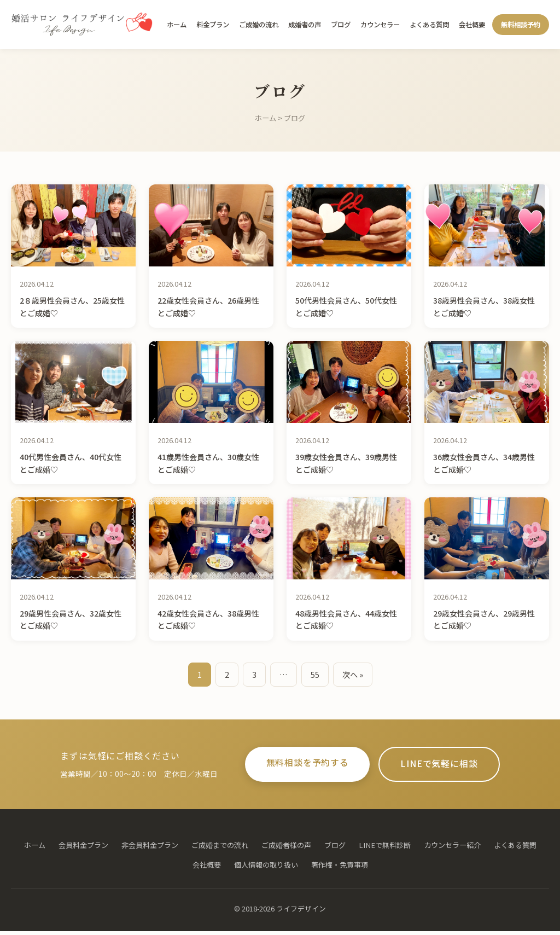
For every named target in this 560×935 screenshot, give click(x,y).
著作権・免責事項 (340, 869)
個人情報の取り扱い (266, 869)
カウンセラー (380, 25)
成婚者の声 (305, 25)
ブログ (341, 25)
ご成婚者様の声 (286, 848)
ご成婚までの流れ (220, 848)
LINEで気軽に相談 (447, 766)
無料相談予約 (521, 25)
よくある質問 (429, 25)
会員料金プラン (83, 848)
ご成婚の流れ (259, 25)
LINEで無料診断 (385, 848)
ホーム (177, 25)
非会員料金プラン (150, 848)
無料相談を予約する (300, 765)
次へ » (353, 674)
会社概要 (472, 25)
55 (315, 674)
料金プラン (213, 25)
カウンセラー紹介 (452, 848)
